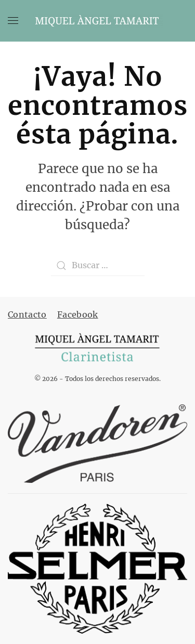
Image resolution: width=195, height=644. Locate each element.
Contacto (27, 314)
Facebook (78, 314)
